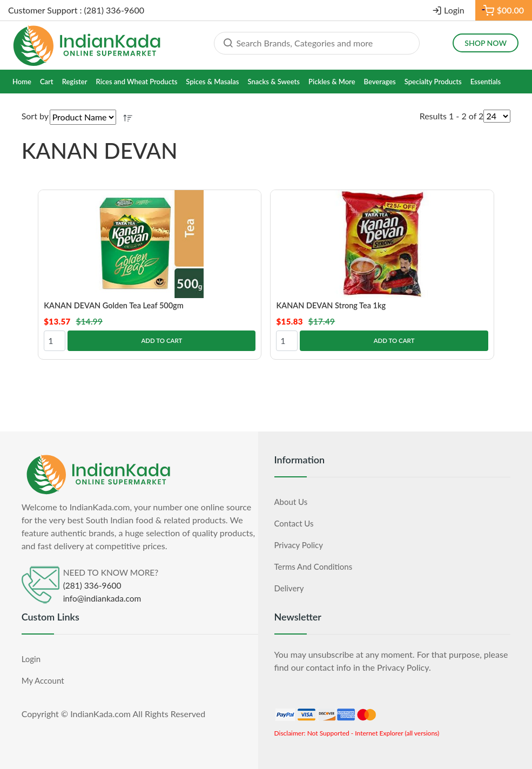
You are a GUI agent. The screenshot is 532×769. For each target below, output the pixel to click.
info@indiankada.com (102, 598)
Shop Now (486, 43)
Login (454, 10)
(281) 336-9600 (92, 585)
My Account (43, 680)
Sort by (35, 116)
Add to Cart (162, 340)
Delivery (289, 588)
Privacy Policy (299, 544)
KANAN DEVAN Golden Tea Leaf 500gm (116, 305)
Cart (47, 82)
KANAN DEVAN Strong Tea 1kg (333, 305)
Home (22, 82)
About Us (291, 501)
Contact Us (294, 523)
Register (75, 82)
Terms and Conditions (314, 566)
